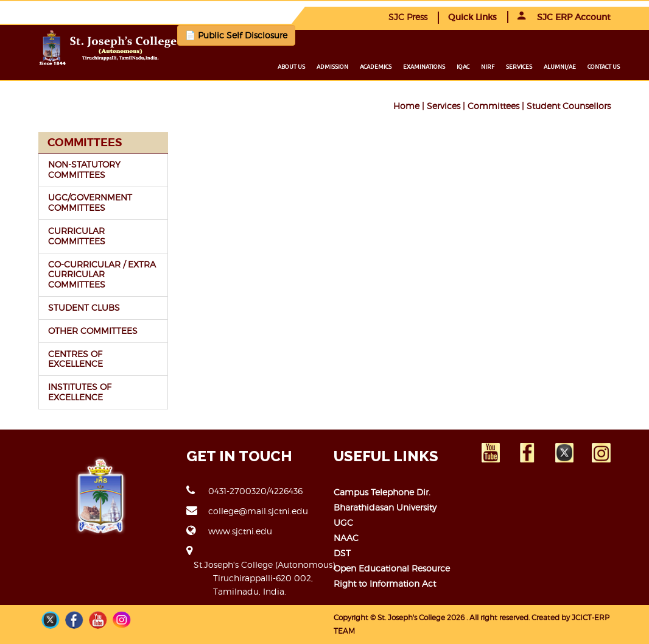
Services (519, 67)
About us (291, 67)
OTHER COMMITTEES (93, 331)
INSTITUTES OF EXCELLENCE (80, 392)
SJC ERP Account (564, 17)
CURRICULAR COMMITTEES (77, 236)
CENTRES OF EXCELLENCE (75, 359)
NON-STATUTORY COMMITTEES (84, 169)
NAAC (346, 538)
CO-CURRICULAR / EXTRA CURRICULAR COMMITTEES (102, 274)
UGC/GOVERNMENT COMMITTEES (90, 202)
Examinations (424, 67)
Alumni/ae (560, 67)
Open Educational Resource (392, 568)
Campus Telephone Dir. (382, 492)
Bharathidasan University (385, 507)
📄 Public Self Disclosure (236, 35)
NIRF (488, 67)
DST (342, 553)
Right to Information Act (385, 583)
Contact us (604, 67)
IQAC (463, 67)
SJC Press (408, 17)
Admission (332, 67)
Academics (376, 67)
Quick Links (472, 17)
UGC (343, 522)
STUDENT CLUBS (84, 307)
